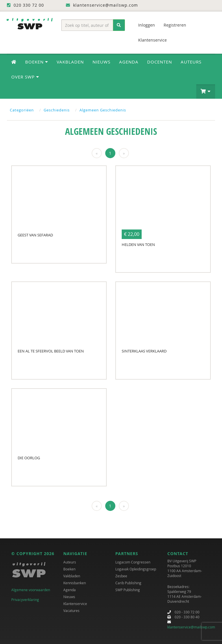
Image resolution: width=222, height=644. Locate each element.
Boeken (69, 569)
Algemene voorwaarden (31, 590)
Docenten (160, 62)
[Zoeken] (119, 25)
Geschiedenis (57, 110)
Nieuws (101, 62)
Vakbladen (70, 62)
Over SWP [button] (25, 77)
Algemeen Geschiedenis (103, 110)
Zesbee (121, 576)
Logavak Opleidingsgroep (136, 569)
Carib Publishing (128, 583)
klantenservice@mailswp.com (191, 627)
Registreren (175, 25)
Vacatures (71, 611)
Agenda (129, 62)
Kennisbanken (75, 583)
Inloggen (147, 25)
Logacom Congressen (133, 562)
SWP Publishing (128, 590)
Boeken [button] (37, 62)
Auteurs (191, 62)
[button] (206, 92)
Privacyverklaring (25, 600)
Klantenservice (152, 40)
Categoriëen (22, 110)
